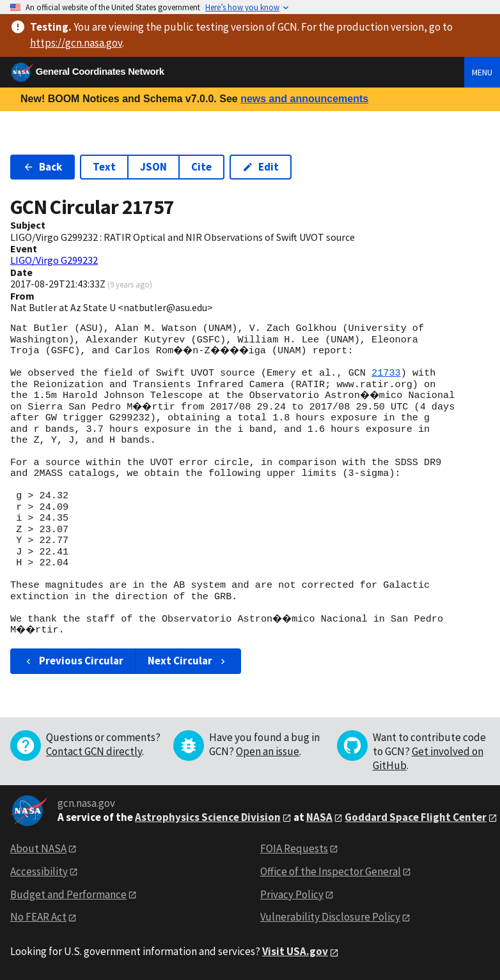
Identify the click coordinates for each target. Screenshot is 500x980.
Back (43, 167)
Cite (201, 167)
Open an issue (268, 751)
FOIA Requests (294, 848)
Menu (482, 72)
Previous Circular (73, 661)
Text (104, 167)
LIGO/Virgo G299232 (54, 260)
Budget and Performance (68, 894)
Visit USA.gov (295, 951)
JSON (153, 167)
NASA (319, 817)
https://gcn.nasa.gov (76, 43)
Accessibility (39, 871)
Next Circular (188, 661)
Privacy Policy (292, 894)
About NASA (38, 848)
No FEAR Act (38, 917)
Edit (261, 167)
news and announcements (304, 99)
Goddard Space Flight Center (416, 817)
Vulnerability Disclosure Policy (330, 917)
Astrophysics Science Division (208, 817)
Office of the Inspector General (331, 871)
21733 (386, 373)
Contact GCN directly (94, 751)
